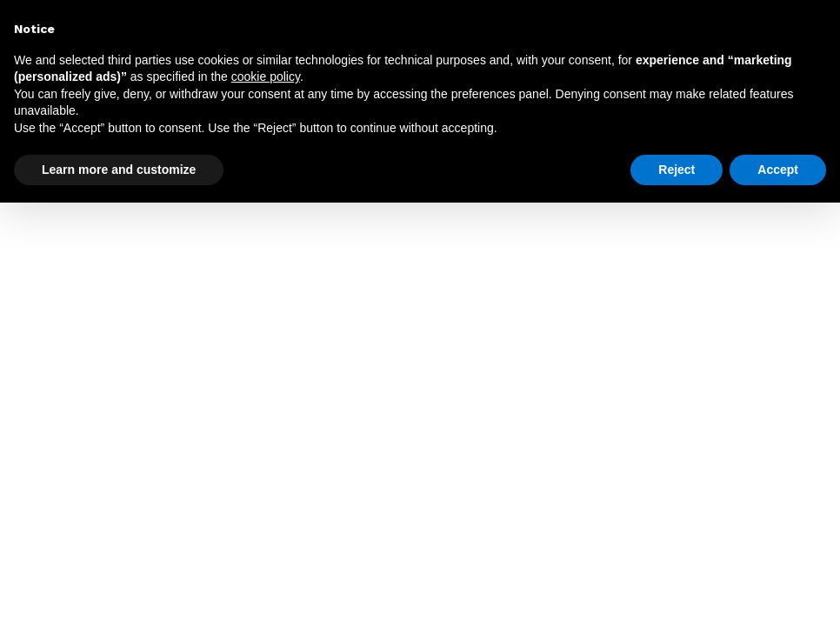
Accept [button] (778, 170)
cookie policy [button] (266, 77)
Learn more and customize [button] (119, 170)
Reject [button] (677, 170)
